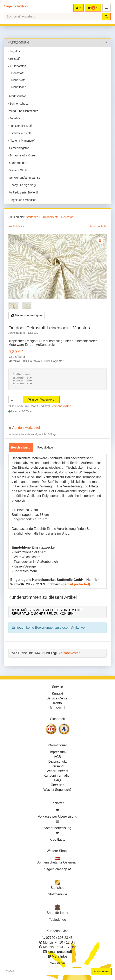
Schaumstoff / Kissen (22, 155)
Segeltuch (15, 51)
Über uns (58, 785)
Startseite (32, 217)
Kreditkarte (57, 840)
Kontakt (57, 694)
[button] (107, 8)
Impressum (57, 752)
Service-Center (58, 698)
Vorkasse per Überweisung (57, 816)
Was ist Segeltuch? (57, 790)
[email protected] (77, 584)
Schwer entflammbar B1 (24, 178)
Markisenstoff (17, 96)
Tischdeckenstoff (19, 133)
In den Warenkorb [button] (41, 400)
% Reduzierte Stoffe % (23, 192)
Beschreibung (21, 447)
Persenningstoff (18, 148)
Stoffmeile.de (57, 894)
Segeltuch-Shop (16, 6)
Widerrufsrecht (57, 771)
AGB (57, 757)
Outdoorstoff (17, 66)
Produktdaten (46, 447)
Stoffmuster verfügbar (27, 315)
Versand (58, 766)
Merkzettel (57, 708)
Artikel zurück (17, 226)
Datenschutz (58, 762)
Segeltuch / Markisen (22, 200)
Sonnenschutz (18, 104)
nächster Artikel (97, 226)
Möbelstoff (17, 80)
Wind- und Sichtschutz (23, 111)
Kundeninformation (57, 775)
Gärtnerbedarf (17, 163)
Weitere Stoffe (18, 170)
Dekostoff (17, 73)
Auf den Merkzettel (26, 428)
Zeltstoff (14, 59)
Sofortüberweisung (57, 828)
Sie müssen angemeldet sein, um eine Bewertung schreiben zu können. (47, 612)
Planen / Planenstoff (21, 141)
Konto (57, 703)
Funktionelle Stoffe (21, 126)
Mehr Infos (60, 956)
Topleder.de (58, 920)
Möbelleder (18, 87)
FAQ (57, 780)
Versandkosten (62, 406)
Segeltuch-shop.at (58, 869)
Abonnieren (101, 971)
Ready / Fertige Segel (22, 185)
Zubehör (14, 118)
